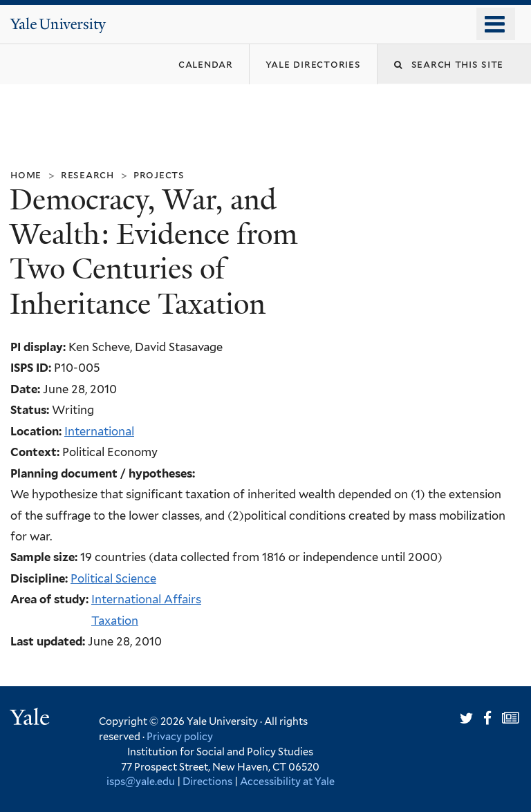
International (99, 431)
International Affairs (146, 599)
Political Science (113, 578)
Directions (207, 781)
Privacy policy (180, 736)
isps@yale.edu (141, 781)
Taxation (115, 621)
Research (87, 174)
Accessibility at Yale (287, 781)
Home (26, 174)
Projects (159, 174)
